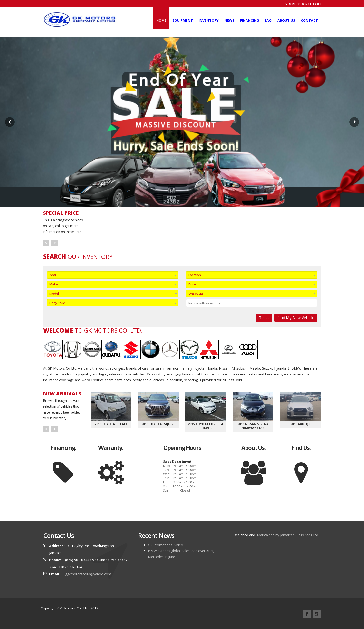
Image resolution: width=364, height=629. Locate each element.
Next (54, 243)
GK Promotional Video (166, 545)
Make (54, 284)
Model (54, 294)
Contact (309, 20)
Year (53, 275)
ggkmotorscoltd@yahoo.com (88, 574)
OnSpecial (196, 294)
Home (161, 20)
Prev (46, 243)
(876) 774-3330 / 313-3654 (303, 4)
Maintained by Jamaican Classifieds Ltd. (287, 535)
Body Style (57, 303)
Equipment (183, 20)
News (229, 20)
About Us (286, 20)
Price (192, 284)
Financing (250, 20)
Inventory (209, 20)
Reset (264, 318)
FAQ (268, 20)
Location (195, 275)
